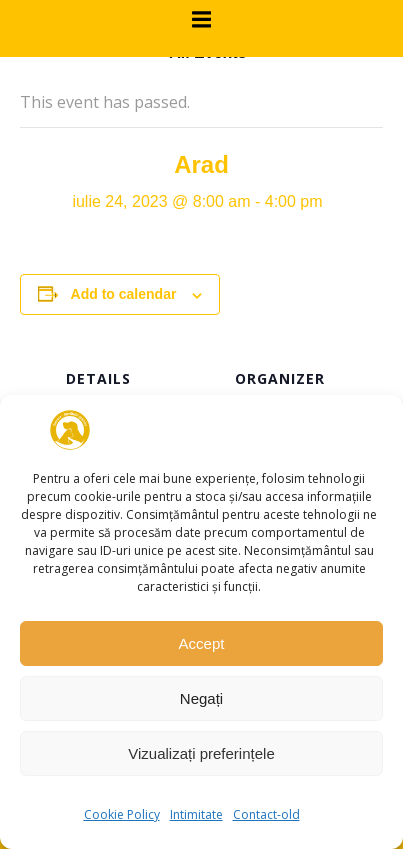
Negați (201, 698)
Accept (202, 643)
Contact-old (266, 814)
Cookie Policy (122, 814)
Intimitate (196, 814)
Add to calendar (124, 294)
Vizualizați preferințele (201, 753)
